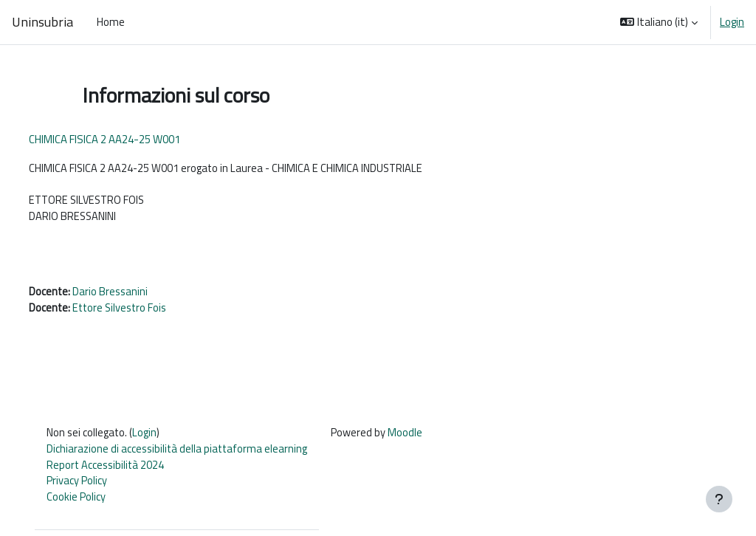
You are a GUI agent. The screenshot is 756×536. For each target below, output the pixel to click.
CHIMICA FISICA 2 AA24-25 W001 (132, 139)
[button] (659, 22)
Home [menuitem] (111, 22)
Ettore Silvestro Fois (150, 312)
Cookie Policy (88, 503)
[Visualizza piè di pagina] (719, 499)
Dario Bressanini (139, 295)
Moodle (421, 437)
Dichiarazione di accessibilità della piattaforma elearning (191, 454)
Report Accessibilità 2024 (118, 470)
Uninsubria (42, 22)
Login (732, 22)
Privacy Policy (89, 486)
